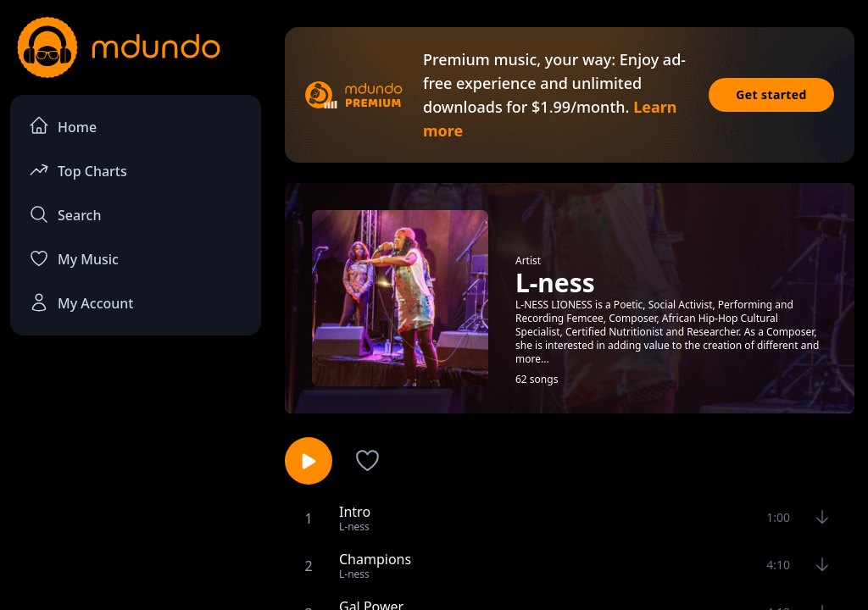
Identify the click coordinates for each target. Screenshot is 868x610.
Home (63, 126)
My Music (74, 258)
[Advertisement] (136, 475)
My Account (81, 302)
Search (65, 214)
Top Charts (78, 170)
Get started (771, 94)
